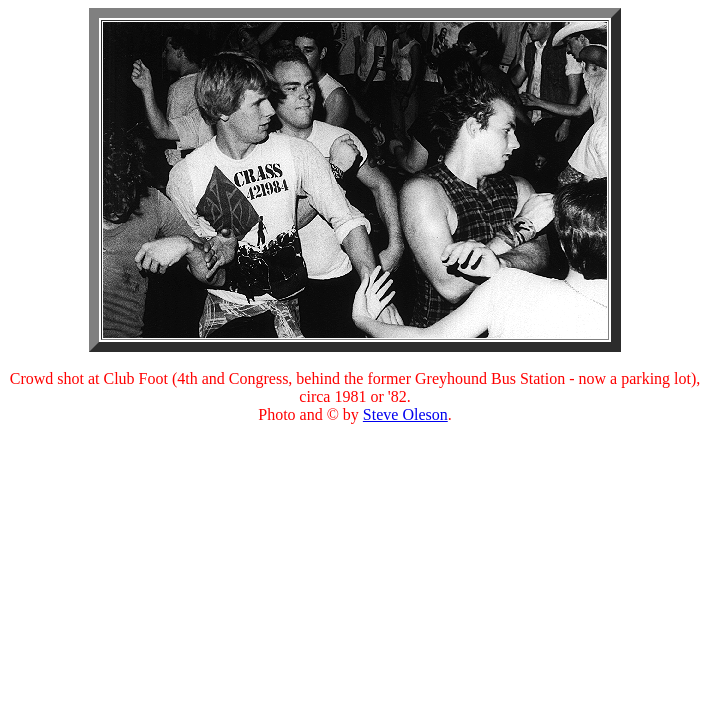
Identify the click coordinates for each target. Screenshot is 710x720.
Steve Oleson (405, 414)
